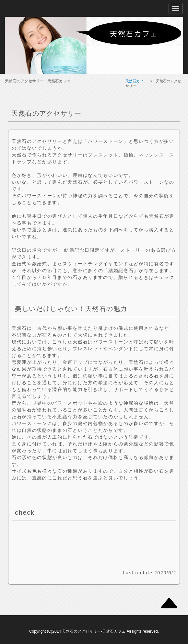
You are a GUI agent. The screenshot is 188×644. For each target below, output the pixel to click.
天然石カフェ (136, 81)
